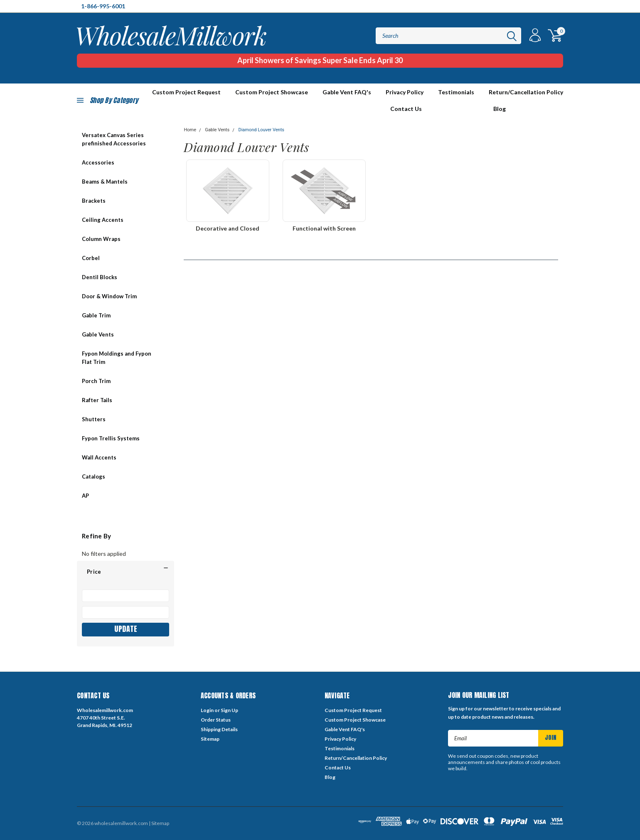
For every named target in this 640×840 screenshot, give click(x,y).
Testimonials (456, 92)
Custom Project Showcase (272, 92)
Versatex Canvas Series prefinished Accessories (114, 139)
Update (126, 629)
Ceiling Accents (103, 220)
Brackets (94, 201)
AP (85, 496)
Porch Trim (96, 381)
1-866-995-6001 (103, 6)
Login (207, 710)
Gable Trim (96, 315)
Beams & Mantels (105, 182)
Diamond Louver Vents (261, 130)
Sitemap (210, 739)
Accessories (98, 162)
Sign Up (229, 710)
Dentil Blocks (100, 277)
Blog (500, 109)
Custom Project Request (353, 710)
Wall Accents (99, 457)
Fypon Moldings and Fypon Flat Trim (117, 358)
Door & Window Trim (109, 296)
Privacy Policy (405, 92)
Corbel (91, 258)
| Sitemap (159, 823)
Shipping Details (219, 729)
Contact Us (406, 109)
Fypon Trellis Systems (111, 438)
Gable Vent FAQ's (347, 92)
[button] (126, 572)
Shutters (94, 419)
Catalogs (94, 476)
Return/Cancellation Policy (526, 92)
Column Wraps (101, 239)
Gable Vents (98, 334)
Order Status (216, 720)
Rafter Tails (97, 400)
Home (190, 130)
